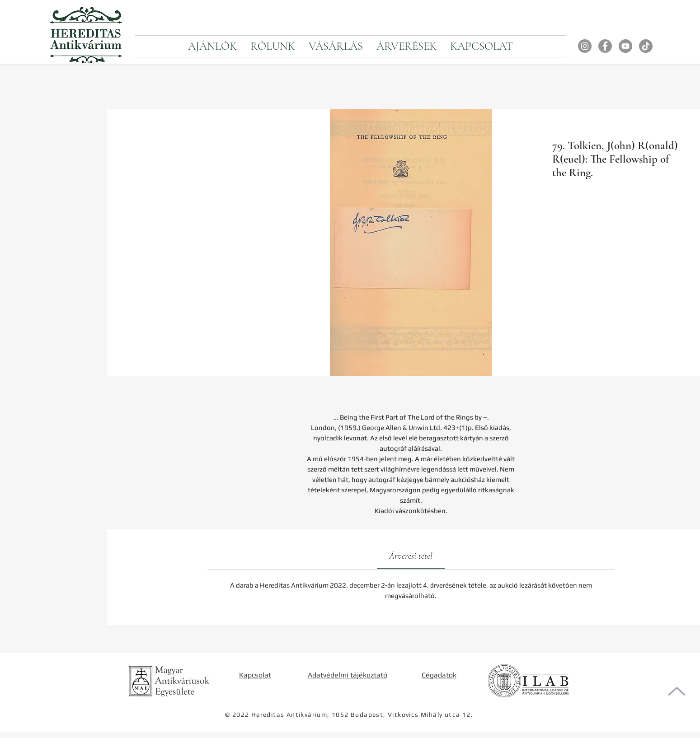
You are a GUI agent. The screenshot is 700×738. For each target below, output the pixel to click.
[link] (411, 556)
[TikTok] (646, 46)
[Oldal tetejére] (677, 691)
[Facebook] (605, 46)
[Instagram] (585, 46)
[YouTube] (625, 46)
